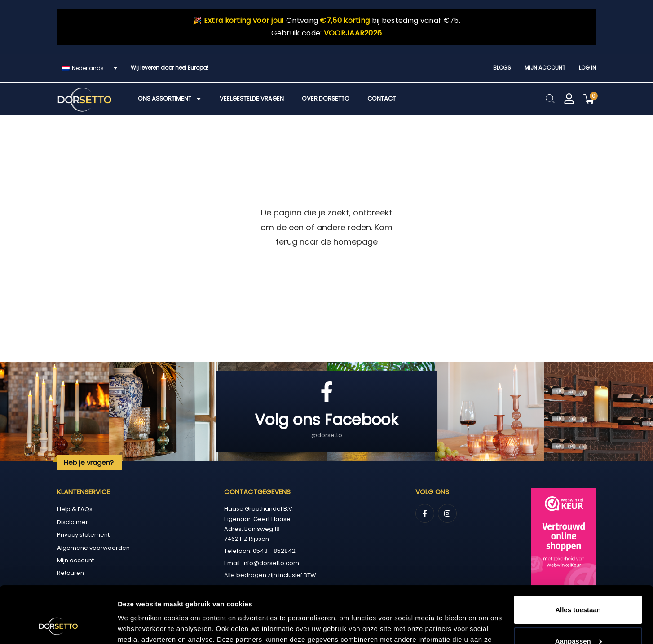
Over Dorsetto (326, 99)
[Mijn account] (569, 99)
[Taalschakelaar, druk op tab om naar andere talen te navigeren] (89, 68)
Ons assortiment (170, 99)
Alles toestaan (578, 561)
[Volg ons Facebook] (327, 392)
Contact (382, 99)
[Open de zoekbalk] (550, 99)
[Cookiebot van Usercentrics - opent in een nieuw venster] (58, 626)
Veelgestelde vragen (252, 99)
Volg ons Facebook (326, 420)
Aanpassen (578, 592)
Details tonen (139, 626)
